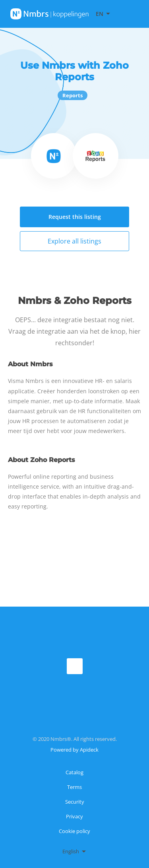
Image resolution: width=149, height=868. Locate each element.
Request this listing (75, 217)
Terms (74, 787)
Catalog (74, 772)
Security (75, 802)
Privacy (74, 816)
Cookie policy (74, 831)
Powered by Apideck (74, 750)
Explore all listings (74, 241)
